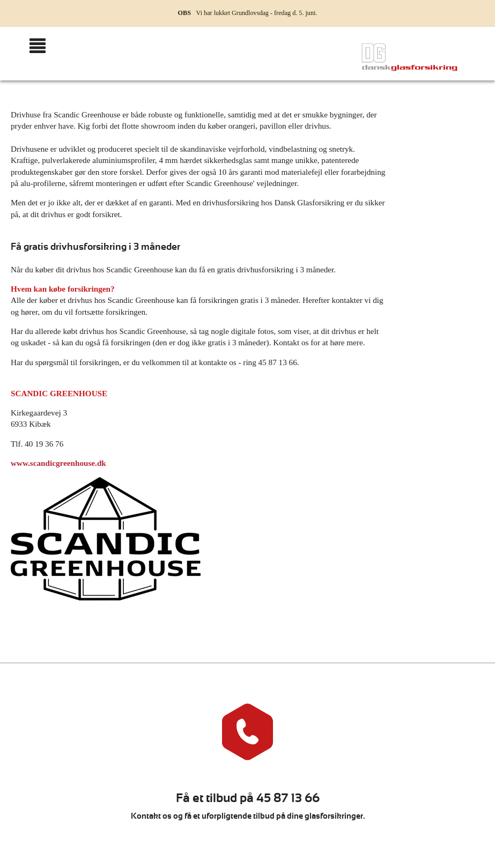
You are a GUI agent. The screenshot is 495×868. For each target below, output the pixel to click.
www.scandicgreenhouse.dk (58, 463)
